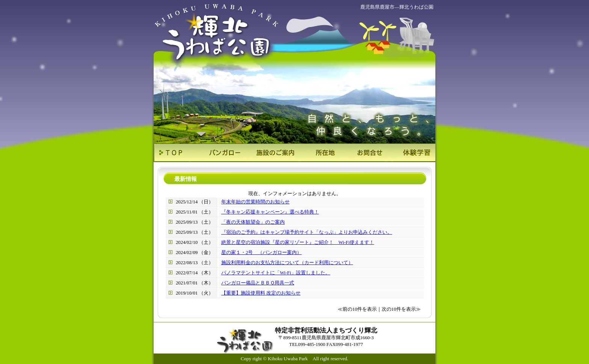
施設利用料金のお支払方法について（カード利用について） (287, 263)
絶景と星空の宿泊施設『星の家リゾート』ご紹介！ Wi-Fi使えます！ (298, 242)
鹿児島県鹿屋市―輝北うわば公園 (397, 7)
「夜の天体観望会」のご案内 (253, 222)
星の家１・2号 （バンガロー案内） (261, 253)
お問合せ (365, 153)
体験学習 (412, 153)
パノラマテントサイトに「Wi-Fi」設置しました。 (276, 273)
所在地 (318, 153)
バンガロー (224, 153)
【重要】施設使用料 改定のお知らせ (261, 293)
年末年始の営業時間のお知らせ (255, 202)
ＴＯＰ (177, 153)
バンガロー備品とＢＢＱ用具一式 (258, 283)
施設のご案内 (271, 153)
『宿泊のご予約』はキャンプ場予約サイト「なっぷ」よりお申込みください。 (307, 232)
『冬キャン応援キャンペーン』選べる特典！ (270, 212)
